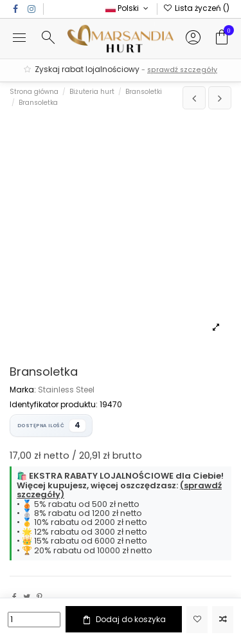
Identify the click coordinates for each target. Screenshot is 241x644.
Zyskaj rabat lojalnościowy (121, 69)
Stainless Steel (66, 390)
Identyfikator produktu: (54, 405)
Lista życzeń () (196, 8)
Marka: (23, 390)
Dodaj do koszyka (123, 620)
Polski (128, 8)
